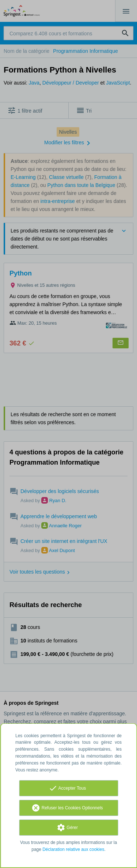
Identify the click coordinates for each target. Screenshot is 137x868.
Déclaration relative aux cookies (73, 849)
